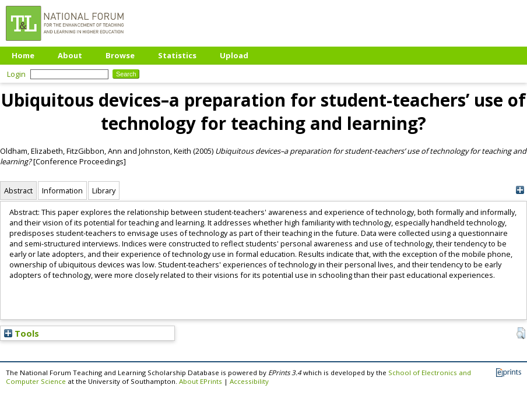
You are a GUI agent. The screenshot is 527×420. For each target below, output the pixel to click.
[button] (521, 333)
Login (16, 74)
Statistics (177, 55)
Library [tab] (104, 190)
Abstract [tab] (18, 190)
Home (23, 55)
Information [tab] (62, 190)
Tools (22, 333)
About (70, 55)
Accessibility (249, 381)
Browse (120, 55)
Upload (234, 55)
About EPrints (201, 381)
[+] (520, 190)
